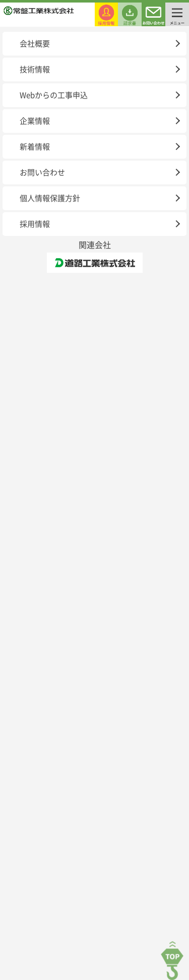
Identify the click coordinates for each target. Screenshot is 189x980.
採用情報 (35, 224)
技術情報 (35, 69)
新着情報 (35, 147)
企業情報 (35, 121)
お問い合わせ (42, 173)
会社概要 (35, 44)
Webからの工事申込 (54, 95)
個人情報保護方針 (50, 198)
